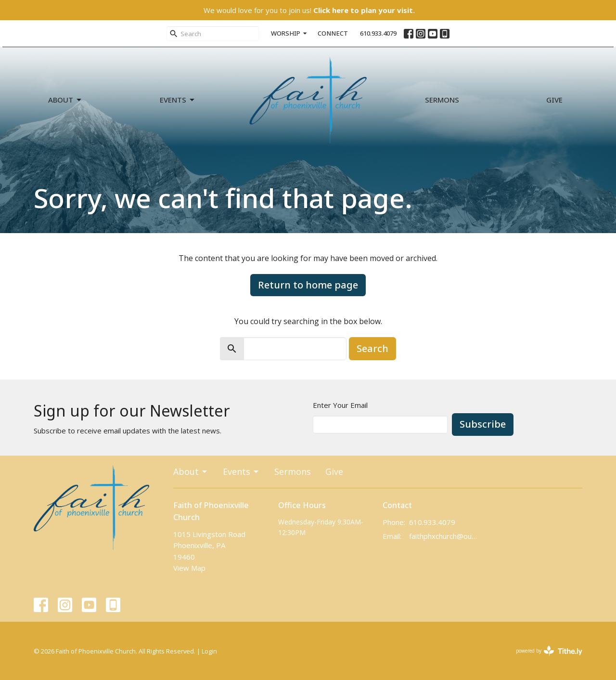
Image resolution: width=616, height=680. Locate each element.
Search (372, 348)
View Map (189, 568)
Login (209, 651)
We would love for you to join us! (309, 10)
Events (178, 100)
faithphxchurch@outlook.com (443, 536)
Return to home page (308, 285)
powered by (549, 651)
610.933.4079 (378, 33)
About (65, 100)
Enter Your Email (340, 405)
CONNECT (333, 33)
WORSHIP (289, 33)
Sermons (442, 100)
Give (554, 100)
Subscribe (483, 424)
